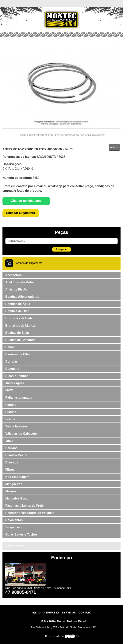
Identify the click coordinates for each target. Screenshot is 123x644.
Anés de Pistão (16, 289)
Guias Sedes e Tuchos (21, 534)
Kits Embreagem (17, 477)
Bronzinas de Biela (19, 318)
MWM (9, 390)
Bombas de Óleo (17, 311)
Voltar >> (114, 147)
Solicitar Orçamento (21, 213)
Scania (10, 419)
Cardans (11, 448)
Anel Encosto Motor (20, 282)
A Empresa (51, 613)
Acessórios (13, 275)
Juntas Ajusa (15, 383)
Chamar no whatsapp (26, 201)
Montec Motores (15, 546)
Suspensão (13, 527)
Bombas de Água (18, 304)
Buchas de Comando (20, 340)
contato (85, 613)
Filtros (10, 470)
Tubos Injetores (17, 426)
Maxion (11, 491)
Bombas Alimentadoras (22, 297)
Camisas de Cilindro (20, 354)
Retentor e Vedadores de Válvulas (30, 513)
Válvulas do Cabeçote (21, 434)
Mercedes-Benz (16, 498)
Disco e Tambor (17, 376)
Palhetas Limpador (19, 398)
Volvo (9, 441)
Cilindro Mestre (16, 455)
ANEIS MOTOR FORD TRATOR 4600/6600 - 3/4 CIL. (39, 149)
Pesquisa (61, 249)
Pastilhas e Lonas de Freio (25, 506)
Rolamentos (14, 520)
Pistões (11, 412)
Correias (12, 362)
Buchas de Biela (17, 333)
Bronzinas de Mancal (20, 326)
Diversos (12, 462)
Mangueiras (14, 484)
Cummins (12, 369)
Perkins (11, 405)
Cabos (10, 347)
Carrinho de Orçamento (28, 263)
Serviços (69, 613)
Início (36, 613)
